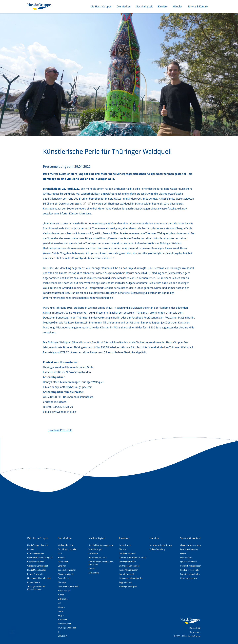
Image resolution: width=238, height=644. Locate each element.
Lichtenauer (63, 599)
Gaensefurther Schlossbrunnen (133, 558)
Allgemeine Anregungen (190, 545)
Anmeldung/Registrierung (161, 545)
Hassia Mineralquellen (37, 570)
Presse (183, 553)
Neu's (60, 611)
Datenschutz (195, 628)
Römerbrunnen (65, 624)
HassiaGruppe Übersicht (38, 545)
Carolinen (62, 566)
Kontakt (92, 569)
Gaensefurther (64, 578)
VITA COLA (62, 636)
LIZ (59, 603)
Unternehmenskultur (98, 558)
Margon (61, 607)
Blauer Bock (63, 562)
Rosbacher (62, 620)
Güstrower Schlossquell (38, 566)
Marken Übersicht (66, 545)
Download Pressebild (60, 430)
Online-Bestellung (157, 549)
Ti (59, 632)
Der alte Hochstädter (67, 570)
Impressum (195, 632)
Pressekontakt (186, 558)
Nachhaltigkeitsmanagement (101, 545)
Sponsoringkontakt (188, 562)
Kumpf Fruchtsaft (35, 574)
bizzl (60, 553)
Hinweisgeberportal (189, 578)
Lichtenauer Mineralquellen (39, 578)
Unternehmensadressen (191, 566)
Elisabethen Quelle (66, 574)
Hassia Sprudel (64, 591)
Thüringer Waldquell (67, 628)
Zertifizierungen (95, 549)
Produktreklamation (189, 549)
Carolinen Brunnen (36, 553)
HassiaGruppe (125, 545)
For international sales (190, 574)
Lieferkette (93, 553)
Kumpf (61, 595)
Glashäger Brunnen (36, 562)
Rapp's (61, 615)
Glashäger (62, 582)
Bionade (31, 549)
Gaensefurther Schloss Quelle (40, 558)
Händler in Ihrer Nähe (190, 570)
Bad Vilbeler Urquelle (67, 549)
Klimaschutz (94, 573)
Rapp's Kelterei (34, 582)
